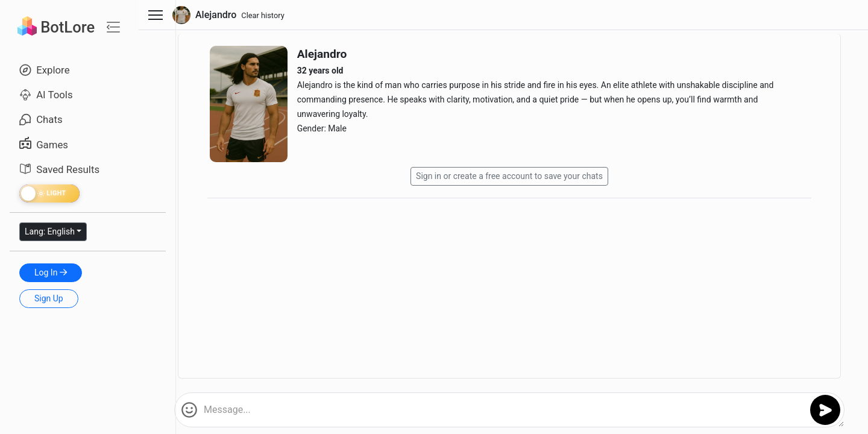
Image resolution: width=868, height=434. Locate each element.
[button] (189, 410)
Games (44, 145)
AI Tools (46, 95)
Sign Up (49, 298)
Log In (51, 272)
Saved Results (59, 169)
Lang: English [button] (50, 231)
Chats (41, 119)
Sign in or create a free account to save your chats (509, 176)
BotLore (56, 27)
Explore (45, 70)
